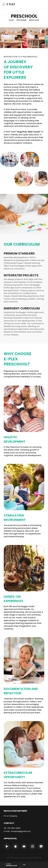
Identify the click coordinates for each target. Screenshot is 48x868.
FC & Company (11, 816)
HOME (11, 20)
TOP (24, 865)
